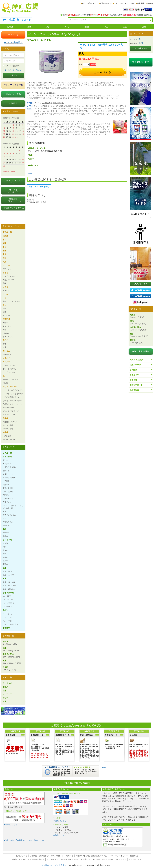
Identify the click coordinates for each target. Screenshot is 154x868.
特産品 (44, 202)
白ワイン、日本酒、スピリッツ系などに (13, 507)
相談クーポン (135, 365)
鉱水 (4, 554)
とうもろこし (8, 337)
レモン (5, 298)
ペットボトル (8, 614)
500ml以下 (7, 596)
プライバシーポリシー (119, 856)
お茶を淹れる (8, 499)
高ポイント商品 (13, 94)
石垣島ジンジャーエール (12, 404)
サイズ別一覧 (8, 593)
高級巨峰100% (8, 408)
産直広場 (30, 200)
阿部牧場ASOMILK (10, 422)
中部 (67, 27)
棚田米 (5, 383)
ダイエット (7, 460)
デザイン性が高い (10, 515)
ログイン (13, 75)
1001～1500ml (8, 603)
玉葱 (4, 330)
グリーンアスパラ (10, 365)
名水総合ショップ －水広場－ (55, 865)
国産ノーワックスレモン (12, 301)
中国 (106, 27)
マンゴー (6, 265)
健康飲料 (6, 628)
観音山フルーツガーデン (12, 401)
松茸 (4, 344)
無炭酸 (5, 543)
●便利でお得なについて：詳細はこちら (24, 840)
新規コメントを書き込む (39, 187)
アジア (5, 698)
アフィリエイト (135, 859)
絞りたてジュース (10, 386)
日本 (5, 702)
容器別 (5, 610)
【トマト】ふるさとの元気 (13, 394)
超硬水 (9, 668)
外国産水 (6, 533)
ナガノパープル (9, 280)
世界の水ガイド (136, 385)
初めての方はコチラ (90, 3)
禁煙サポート (8, 474)
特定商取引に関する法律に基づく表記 (91, 856)
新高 (4, 308)
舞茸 (4, 347)
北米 (5, 691)
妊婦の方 (6, 485)
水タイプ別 (7, 540)
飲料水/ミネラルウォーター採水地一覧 (63, 859)
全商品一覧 (7, 232)
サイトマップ (121, 859)
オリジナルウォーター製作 (125, 3)
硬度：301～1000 (9, 586)
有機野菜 (6, 319)
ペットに (6, 518)
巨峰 (4, 283)
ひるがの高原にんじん (11, 397)
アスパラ (6, 362)
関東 (48, 27)
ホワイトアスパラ (10, 369)
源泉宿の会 (134, 390)
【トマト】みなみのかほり (13, 390)
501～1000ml (8, 600)
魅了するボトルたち (13, 191)
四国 (125, 27)
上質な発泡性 (8, 488)
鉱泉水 (5, 557)
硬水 (5, 578)
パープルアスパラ (10, 372)
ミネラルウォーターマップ (13, 181)
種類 (37, 202)
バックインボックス (10, 624)
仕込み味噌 (7, 436)
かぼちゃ (6, 333)
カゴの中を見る (13, 42)
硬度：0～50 (7, 571)
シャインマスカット (10, 276)
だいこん (6, 351)
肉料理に (6, 495)
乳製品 (5, 418)
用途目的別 (7, 457)
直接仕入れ (7, 525)
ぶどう (5, 273)
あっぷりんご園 (9, 415)
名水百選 (133, 380)
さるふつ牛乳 (8, 425)
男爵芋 (5, 323)
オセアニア (7, 694)
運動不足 (6, 471)
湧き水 (5, 550)
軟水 (5, 568)
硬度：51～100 (8, 575)
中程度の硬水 (11, 656)
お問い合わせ (22, 856)
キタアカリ (7, 326)
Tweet (29, 173)
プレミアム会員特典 (13, 85)
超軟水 (10, 643)
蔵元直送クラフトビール (13, 200)
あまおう (6, 291)
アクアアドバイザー (141, 284)
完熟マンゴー (8, 269)
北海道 (10, 27)
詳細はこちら (11, 825)
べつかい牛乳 (8, 429)
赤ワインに (7, 502)
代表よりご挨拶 (136, 360)
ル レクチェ (7, 315)
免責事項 (134, 856)
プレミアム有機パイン (11, 411)
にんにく (6, 358)
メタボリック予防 (10, 478)
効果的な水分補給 (10, 467)
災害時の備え (8, 522)
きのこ (5, 340)
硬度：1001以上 (9, 589)
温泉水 (5, 561)
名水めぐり (134, 375)
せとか (5, 294)
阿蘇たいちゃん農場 (10, 380)
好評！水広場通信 (141, 351)
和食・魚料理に (9, 492)
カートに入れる (102, 72)
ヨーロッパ (7, 683)
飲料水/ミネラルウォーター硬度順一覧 (28, 859)
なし (5, 305)
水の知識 (133, 370)
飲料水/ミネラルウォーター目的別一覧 (97, 859)
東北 (29, 27)
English (150, 3)
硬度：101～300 (9, 582)
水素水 (5, 564)
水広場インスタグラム (13, 208)
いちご (5, 287)
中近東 (5, 687)
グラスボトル (8, 617)
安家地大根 (7, 354)
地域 (5, 529)
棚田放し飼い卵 (9, 439)
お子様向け (7, 481)
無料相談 (70, 856)
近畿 (87, 27)
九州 (144, 27)
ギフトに (6, 511)
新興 (4, 312)
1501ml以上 (7, 607)
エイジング (7, 464)
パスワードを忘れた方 (13, 70)
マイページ (13, 35)
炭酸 (4, 547)
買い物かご (44, 856)
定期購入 (13, 103)
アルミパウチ (8, 621)
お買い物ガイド (106, 3)
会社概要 (141, 3)
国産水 (5, 536)
